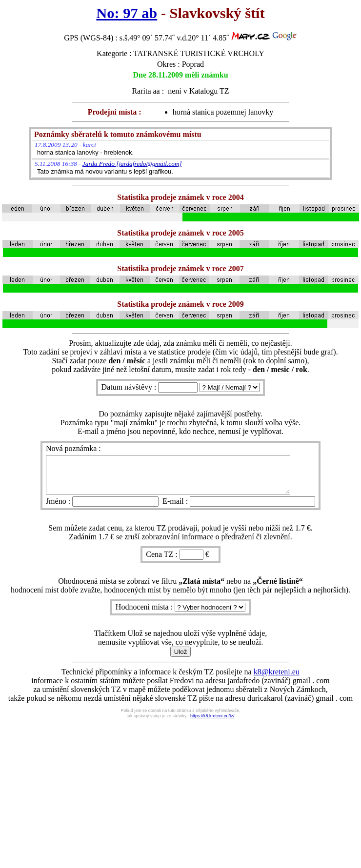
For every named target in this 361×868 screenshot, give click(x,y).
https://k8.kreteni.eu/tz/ (212, 723)
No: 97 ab (127, 13)
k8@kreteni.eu (277, 679)
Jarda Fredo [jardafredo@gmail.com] (132, 164)
